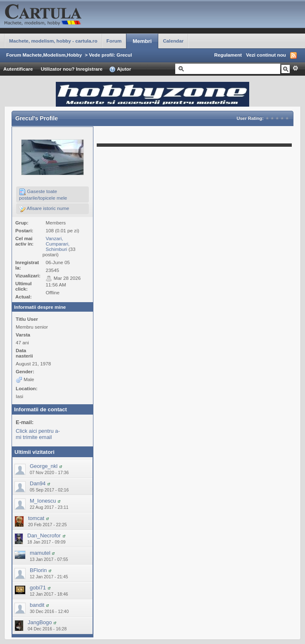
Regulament (228, 55)
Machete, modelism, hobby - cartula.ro (53, 41)
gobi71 (38, 588)
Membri (142, 41)
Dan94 (38, 483)
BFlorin (38, 570)
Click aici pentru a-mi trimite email (38, 434)
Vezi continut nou (266, 55)
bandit (37, 605)
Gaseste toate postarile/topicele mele (43, 194)
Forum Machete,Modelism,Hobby (44, 55)
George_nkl (44, 466)
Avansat (295, 68)
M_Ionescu (43, 501)
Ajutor (120, 69)
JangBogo (40, 622)
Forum (114, 41)
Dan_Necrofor (44, 535)
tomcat (36, 518)
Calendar (173, 41)
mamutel (40, 553)
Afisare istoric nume (44, 209)
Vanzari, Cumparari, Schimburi (57, 244)
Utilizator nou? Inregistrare (72, 69)
